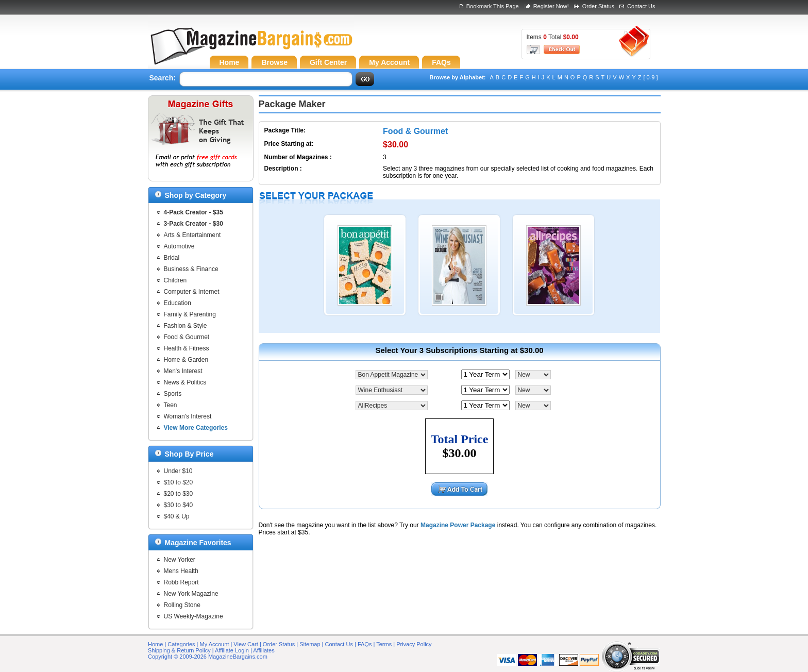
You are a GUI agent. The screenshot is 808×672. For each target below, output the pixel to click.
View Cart (246, 644)
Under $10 (178, 471)
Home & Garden (186, 360)
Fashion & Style (186, 326)
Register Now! (551, 6)
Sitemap (310, 644)
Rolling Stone (182, 605)
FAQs (365, 644)
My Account (215, 644)
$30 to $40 (179, 505)
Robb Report (181, 582)
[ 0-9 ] (650, 77)
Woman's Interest (188, 416)
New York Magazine (191, 594)
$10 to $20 (179, 482)
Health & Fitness (187, 348)
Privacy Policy (414, 644)
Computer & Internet (192, 292)
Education (178, 303)
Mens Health (181, 571)
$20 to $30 (179, 494)
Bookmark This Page (493, 6)
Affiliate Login (232, 650)
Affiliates (264, 650)
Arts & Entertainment (192, 235)
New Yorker (180, 560)
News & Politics (185, 382)
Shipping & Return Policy (179, 650)
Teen (171, 405)
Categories (181, 644)
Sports (173, 394)
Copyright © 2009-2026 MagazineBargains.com (208, 657)
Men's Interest (183, 371)
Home (155, 644)
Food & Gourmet (187, 337)
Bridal (172, 258)
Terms (384, 644)
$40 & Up (177, 516)
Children (175, 280)
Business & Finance (191, 269)
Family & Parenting (190, 314)
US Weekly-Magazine (193, 616)
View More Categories (196, 428)
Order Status (598, 6)
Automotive (179, 246)
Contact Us (641, 6)
